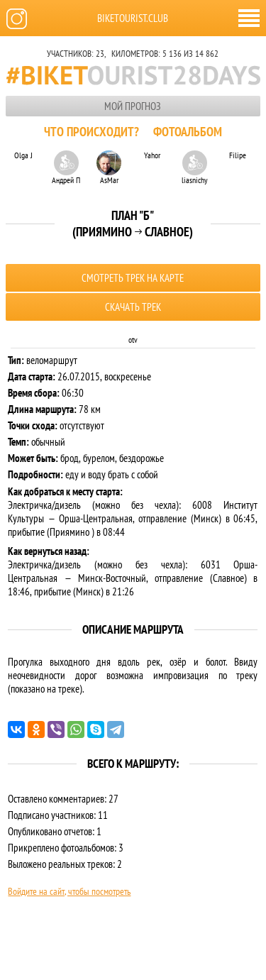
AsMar (109, 167)
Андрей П (66, 167)
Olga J (23, 155)
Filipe (238, 155)
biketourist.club (133, 18)
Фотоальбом (188, 132)
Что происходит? (92, 132)
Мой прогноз (133, 106)
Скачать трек (133, 307)
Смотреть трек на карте (133, 278)
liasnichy (195, 167)
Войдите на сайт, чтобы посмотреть (69, 891)
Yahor (152, 155)
